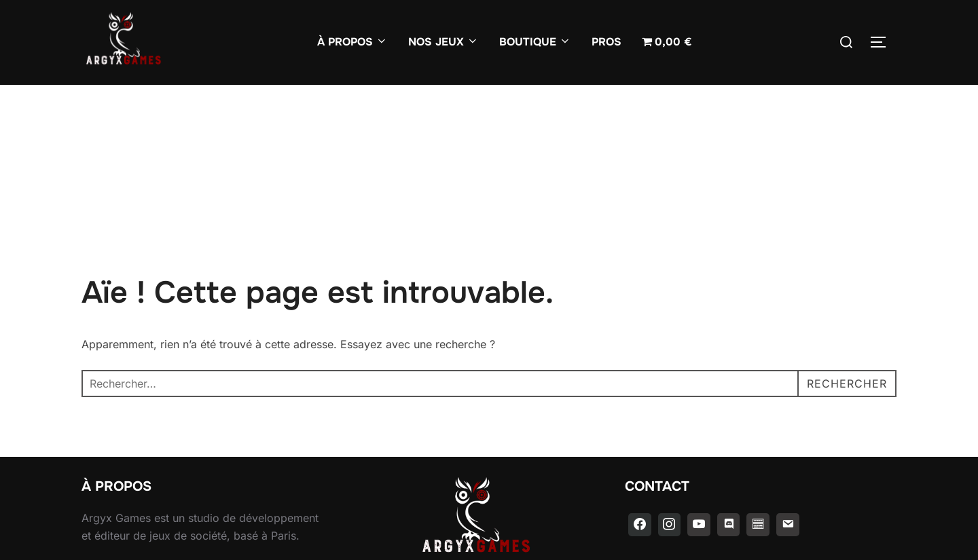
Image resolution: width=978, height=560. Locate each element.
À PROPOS (352, 42)
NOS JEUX (443, 42)
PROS (606, 42)
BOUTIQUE (535, 42)
